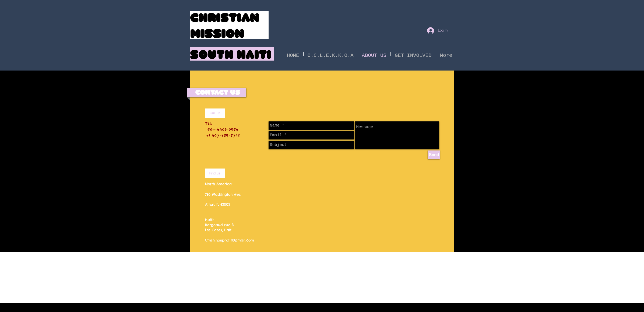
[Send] (434, 155)
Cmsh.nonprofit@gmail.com (230, 240)
